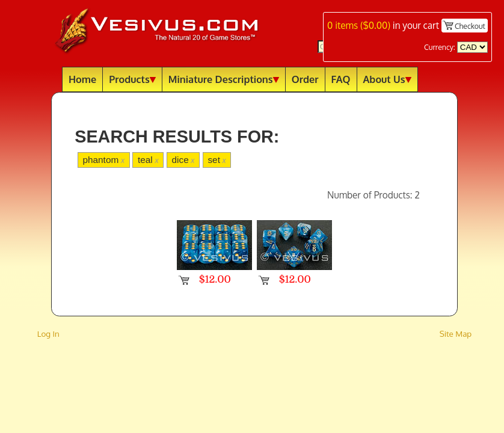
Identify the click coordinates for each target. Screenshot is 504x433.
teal (148, 160)
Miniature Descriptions (224, 79)
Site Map (456, 333)
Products (132, 79)
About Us (387, 79)
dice (183, 160)
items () (359, 25)
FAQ (341, 79)
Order (305, 79)
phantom (103, 160)
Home (82, 79)
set (217, 160)
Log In (48, 333)
